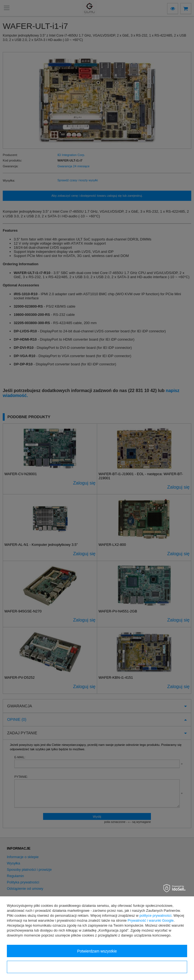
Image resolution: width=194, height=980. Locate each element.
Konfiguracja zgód (97, 967)
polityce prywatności (155, 915)
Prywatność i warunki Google (151, 920)
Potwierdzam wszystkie (97, 951)
